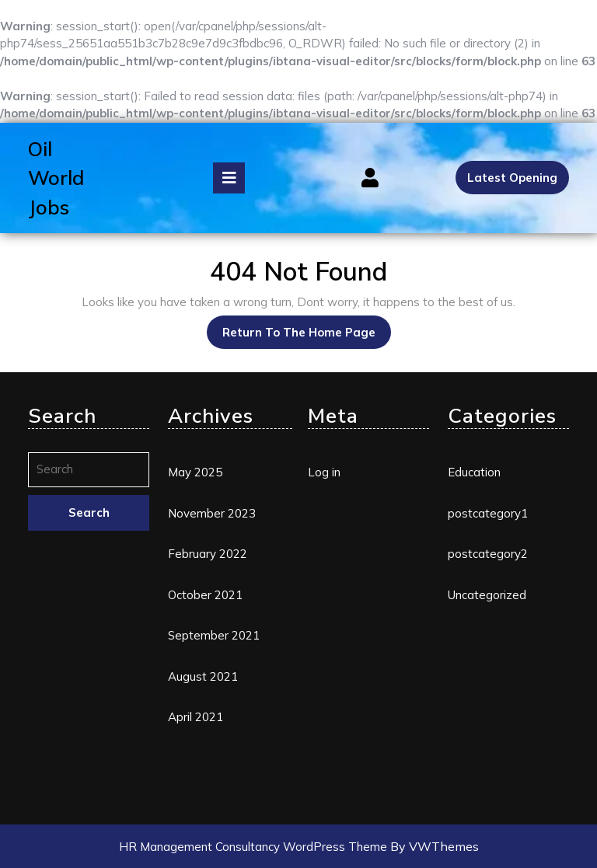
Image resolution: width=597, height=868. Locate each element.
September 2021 (214, 635)
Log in (324, 472)
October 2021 (205, 595)
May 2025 (195, 472)
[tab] (229, 178)
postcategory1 (488, 513)
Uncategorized (487, 595)
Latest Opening (512, 178)
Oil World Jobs (56, 178)
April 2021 (196, 717)
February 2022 (208, 554)
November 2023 (212, 513)
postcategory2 (488, 554)
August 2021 (203, 676)
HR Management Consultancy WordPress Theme (255, 847)
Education (474, 472)
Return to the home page (307, 328)
